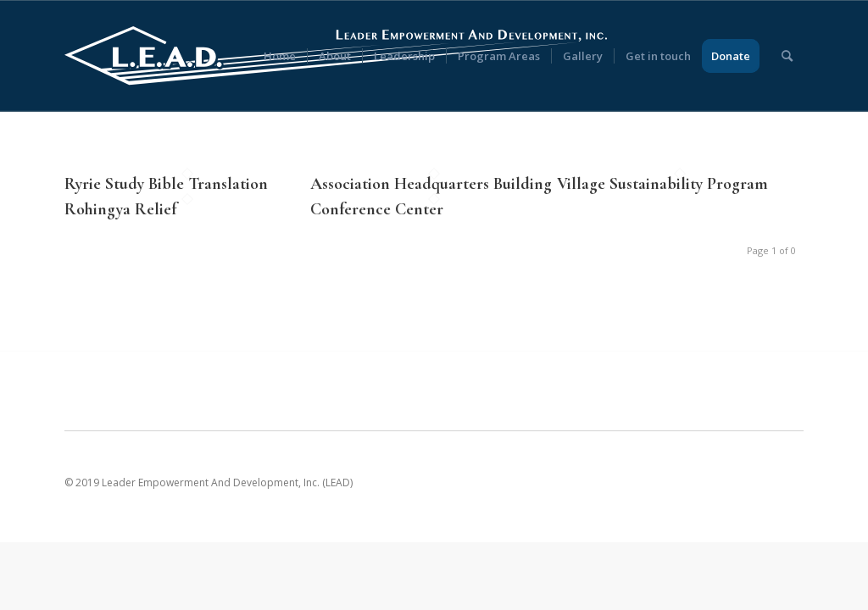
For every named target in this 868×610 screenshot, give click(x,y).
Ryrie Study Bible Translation (166, 184)
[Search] (787, 56)
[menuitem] (280, 56)
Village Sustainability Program (662, 184)
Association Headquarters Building (431, 184)
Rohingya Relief (120, 209)
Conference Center (377, 209)
